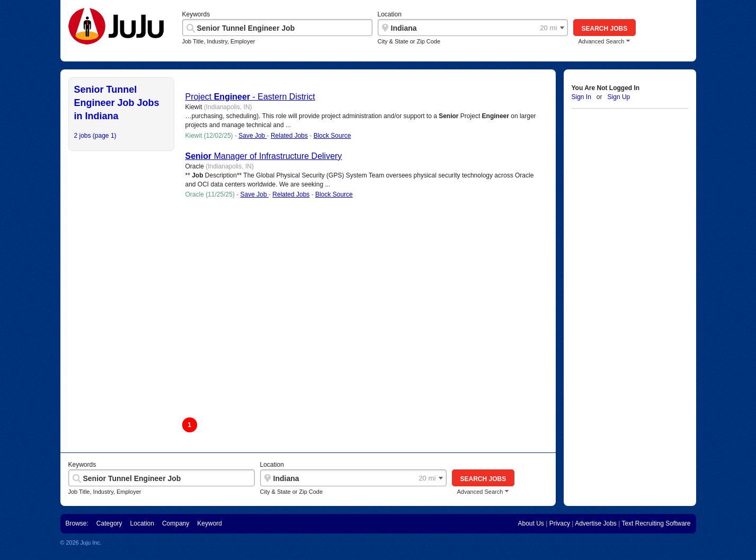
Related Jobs (289, 136)
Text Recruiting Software (656, 523)
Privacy (560, 523)
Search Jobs (605, 29)
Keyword (210, 523)
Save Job (252, 136)
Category (109, 523)
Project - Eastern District (250, 97)
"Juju (116, 28)
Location (390, 14)
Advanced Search (602, 42)
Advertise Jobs (596, 523)
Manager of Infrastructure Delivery (264, 156)
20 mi (548, 28)
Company (176, 523)
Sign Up (619, 97)
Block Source (332, 136)
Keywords (196, 14)
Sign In (581, 97)
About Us (531, 523)
